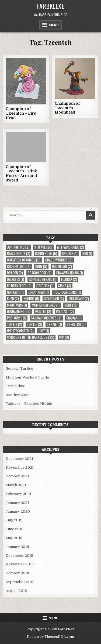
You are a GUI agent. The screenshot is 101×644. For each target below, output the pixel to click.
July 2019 (14, 520)
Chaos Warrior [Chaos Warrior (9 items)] (59, 260)
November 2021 (20, 467)
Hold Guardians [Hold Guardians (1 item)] (67, 292)
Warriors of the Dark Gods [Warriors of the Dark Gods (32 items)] (31, 337)
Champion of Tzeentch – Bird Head (21, 113)
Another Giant (18, 395)
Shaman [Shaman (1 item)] (74, 318)
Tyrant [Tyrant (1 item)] (54, 324)
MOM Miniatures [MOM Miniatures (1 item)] (46, 305)
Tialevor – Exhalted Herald (29, 404)
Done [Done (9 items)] (41, 266)
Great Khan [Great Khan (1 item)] (39, 292)
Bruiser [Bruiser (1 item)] (70, 254)
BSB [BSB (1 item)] (87, 254)
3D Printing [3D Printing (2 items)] (18, 247)
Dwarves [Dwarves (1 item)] (15, 279)
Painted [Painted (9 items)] (43, 312)
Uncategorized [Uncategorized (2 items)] (20, 331)
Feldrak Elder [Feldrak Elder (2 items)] (19, 286)
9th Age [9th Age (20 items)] (43, 247)
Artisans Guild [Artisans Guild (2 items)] (71, 247)
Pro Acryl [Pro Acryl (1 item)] (17, 318)
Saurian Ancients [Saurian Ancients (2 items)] (46, 318)
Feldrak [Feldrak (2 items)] (69, 279)
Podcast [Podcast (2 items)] (65, 312)
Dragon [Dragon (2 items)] (15, 273)
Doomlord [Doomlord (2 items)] (62, 266)
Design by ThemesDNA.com (50, 637)
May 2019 (14, 538)
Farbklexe (50, 6)
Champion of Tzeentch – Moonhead (67, 108)
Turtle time (15, 386)
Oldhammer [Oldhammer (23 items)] (19, 312)
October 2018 (17, 573)
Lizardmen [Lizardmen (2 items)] (54, 299)
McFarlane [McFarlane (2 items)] (79, 299)
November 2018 (20, 564)
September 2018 (20, 582)
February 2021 (18, 494)
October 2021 (17, 476)
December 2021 (19, 459)
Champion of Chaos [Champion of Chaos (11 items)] (24, 260)
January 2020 (18, 512)
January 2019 (17, 547)
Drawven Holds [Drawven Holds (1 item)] (70, 273)
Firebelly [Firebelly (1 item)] (45, 286)
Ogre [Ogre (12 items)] (71, 305)
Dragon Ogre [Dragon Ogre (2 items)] (40, 273)
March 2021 (16, 485)
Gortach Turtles (19, 368)
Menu (54, 25)
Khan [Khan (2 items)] (13, 299)
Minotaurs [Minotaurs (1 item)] (17, 305)
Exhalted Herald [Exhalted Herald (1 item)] (43, 279)
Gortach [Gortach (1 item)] (15, 292)
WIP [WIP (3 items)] (64, 337)
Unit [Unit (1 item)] (44, 331)
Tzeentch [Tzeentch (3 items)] (76, 324)
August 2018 (16, 591)
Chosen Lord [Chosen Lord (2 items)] (19, 266)
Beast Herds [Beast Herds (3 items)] (19, 254)
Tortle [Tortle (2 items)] (15, 324)
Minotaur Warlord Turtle (27, 377)
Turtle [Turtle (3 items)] (34, 324)
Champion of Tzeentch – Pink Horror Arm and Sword (21, 173)
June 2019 (15, 529)
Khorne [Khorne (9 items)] (31, 299)
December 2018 (19, 556)
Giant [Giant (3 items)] (65, 286)
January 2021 (17, 503)
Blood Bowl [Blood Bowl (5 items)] (46, 254)
